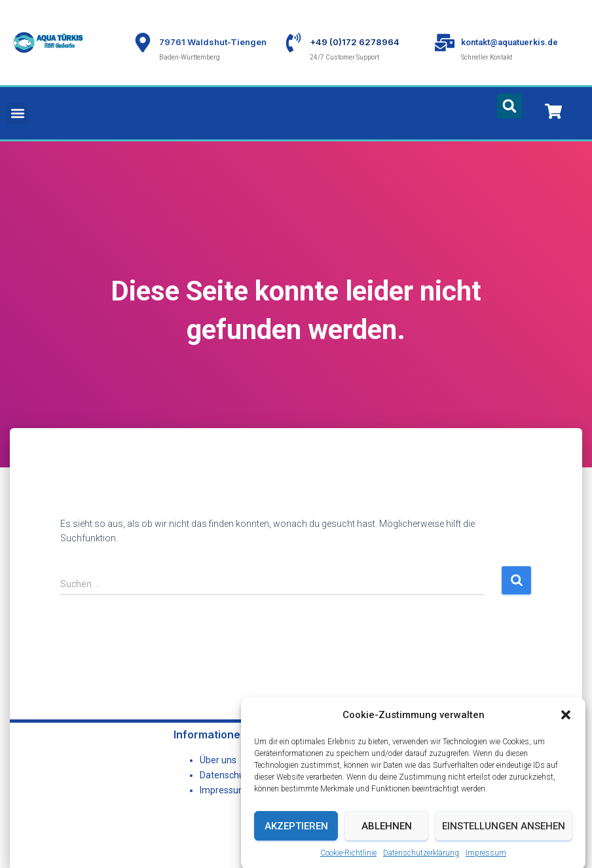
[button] (566, 733)
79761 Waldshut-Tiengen (213, 42)
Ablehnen (387, 844)
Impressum (223, 790)
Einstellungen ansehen (504, 844)
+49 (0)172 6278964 (355, 42)
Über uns (218, 760)
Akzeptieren (296, 844)
